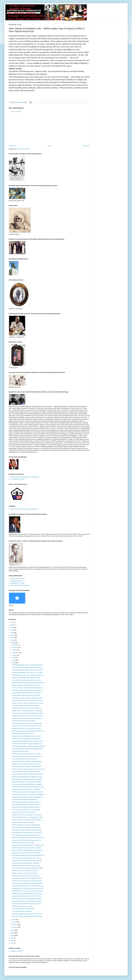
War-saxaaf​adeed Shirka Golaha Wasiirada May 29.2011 (28, 683)
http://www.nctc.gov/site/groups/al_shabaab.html (24, 509)
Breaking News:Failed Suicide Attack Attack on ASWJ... (28, 670)
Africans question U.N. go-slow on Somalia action (26, 825)
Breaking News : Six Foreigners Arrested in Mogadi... (27, 779)
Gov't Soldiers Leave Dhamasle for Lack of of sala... (27, 680)
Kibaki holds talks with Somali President (23, 909)
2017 (12, 628)
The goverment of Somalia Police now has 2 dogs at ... (28, 904)
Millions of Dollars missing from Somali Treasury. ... (27, 807)
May (14, 663)
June (14, 660)
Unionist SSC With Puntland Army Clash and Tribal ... (27, 667)
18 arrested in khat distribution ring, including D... (26, 863)
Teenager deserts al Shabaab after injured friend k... (27, 736)
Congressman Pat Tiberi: (17, 583)
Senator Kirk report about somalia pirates (24, 812)
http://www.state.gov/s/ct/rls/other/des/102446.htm (25, 477)
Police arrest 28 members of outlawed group (25, 800)
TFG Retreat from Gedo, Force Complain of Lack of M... (28, 675)
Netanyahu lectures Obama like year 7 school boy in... (27, 833)
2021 (12, 622)
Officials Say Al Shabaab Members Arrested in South (27, 894)
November (15, 648)
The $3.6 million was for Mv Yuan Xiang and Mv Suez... (28, 700)
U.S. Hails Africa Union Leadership (22, 911)
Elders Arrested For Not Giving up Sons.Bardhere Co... (28, 820)
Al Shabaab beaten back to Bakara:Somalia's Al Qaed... (28, 774)
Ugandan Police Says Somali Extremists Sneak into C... (28, 716)
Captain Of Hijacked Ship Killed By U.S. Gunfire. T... (27, 685)
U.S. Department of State (18, 479)
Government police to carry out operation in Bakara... (27, 782)
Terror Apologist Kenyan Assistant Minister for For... (27, 835)
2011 (12, 643)
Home (50, 146)
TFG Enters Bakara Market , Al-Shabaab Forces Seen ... (28, 817)
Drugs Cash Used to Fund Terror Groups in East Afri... (27, 861)
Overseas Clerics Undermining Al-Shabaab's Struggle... (28, 868)
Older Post (86, 146)
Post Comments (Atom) (23, 149)
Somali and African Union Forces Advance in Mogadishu (28, 795)
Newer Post (13, 146)
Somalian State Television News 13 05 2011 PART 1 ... (28, 896)
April (14, 920)
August (14, 655)
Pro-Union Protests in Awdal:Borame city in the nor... (27, 858)
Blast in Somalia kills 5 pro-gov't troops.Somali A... (26, 876)
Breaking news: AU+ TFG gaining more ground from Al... (28, 888)
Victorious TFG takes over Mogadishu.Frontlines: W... (27, 815)
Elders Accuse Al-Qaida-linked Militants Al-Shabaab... (27, 784)
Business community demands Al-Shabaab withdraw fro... (28, 731)
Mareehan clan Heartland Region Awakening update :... (28, 883)
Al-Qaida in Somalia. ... (17, 951)
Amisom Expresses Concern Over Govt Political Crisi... (28, 756)
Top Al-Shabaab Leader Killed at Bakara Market (26, 805)
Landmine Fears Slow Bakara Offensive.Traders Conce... (28, 787)
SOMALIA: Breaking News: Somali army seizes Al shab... (28, 838)
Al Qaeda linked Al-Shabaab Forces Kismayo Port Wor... (28, 741)
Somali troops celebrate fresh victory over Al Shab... (27, 754)
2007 (12, 938)
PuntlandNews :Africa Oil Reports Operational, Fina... (27, 698)
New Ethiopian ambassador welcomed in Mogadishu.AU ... (29, 855)
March (14, 922)
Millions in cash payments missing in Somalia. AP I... (27, 764)
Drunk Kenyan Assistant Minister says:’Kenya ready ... (27, 830)
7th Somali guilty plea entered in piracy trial (24, 759)
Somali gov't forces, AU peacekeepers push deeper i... (27, 688)
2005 (12, 941)
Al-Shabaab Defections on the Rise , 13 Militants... (26, 789)
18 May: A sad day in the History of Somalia (24, 873)
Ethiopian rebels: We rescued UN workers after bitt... (27, 726)
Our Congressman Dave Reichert (20, 585)
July (14, 658)
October (15, 650)
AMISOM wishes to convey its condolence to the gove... (28, 891)
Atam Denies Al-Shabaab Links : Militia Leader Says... (27, 878)
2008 (12, 935)
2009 (12, 933)
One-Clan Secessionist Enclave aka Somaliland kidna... (28, 749)
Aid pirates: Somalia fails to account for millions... (26, 706)
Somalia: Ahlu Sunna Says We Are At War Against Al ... (28, 718)
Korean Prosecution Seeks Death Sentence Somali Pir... (28, 713)
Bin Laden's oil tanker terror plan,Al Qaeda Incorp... (27, 828)
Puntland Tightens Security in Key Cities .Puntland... (27, 848)
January (15, 927)
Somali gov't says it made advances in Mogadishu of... (27, 797)
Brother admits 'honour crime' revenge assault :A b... (27, 840)
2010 (12, 930)
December (15, 645)
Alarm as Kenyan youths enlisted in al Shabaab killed (27, 916)
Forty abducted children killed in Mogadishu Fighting (27, 761)
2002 (12, 943)
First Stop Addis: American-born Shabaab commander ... (28, 792)
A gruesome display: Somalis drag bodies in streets (27, 914)
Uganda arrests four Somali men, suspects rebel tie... (27, 881)
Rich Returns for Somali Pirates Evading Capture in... (27, 899)
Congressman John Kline (18, 579)
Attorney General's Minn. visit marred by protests (26, 695)
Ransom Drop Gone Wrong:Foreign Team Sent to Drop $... (29, 769)
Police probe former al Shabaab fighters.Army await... (27, 850)
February (15, 925)
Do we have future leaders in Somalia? (23, 822)
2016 (12, 630)
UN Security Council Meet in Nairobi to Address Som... (28, 744)
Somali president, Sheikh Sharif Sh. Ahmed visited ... (27, 693)
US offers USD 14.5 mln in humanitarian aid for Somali (28, 703)
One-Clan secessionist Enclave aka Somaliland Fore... (28, 723)
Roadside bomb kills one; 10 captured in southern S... (27, 728)
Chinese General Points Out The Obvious (24, 721)
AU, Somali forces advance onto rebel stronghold (26, 810)
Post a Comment (16, 112)
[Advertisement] (49, 129)
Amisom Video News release (20, 751)
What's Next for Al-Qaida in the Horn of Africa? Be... (27, 853)
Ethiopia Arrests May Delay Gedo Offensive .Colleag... (27, 777)
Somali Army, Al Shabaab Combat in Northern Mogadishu (28, 746)
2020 (12, 625)
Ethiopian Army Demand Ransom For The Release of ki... (28, 845)
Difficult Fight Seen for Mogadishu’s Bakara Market (27, 767)
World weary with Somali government (23, 734)
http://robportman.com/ (17, 581)
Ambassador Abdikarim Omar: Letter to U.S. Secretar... (28, 673)
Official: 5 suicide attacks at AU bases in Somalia (26, 678)
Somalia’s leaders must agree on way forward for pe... (27, 708)
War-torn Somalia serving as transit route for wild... (26, 772)
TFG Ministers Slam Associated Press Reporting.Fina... (28, 690)
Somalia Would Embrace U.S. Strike (22, 906)
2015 (12, 633)
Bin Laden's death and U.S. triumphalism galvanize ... (27, 901)
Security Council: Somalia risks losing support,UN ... (27, 739)
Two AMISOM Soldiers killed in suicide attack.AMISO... (28, 665)
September (16, 653)
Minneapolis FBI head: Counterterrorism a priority (26, 866)
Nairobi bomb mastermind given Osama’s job (25, 871)
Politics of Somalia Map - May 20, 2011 (23, 843)
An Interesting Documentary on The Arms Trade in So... (28, 886)
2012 (12, 640)
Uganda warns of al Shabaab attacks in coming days (27, 711)
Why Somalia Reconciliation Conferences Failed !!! (26, 802)
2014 (12, 635)
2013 (12, 638)
